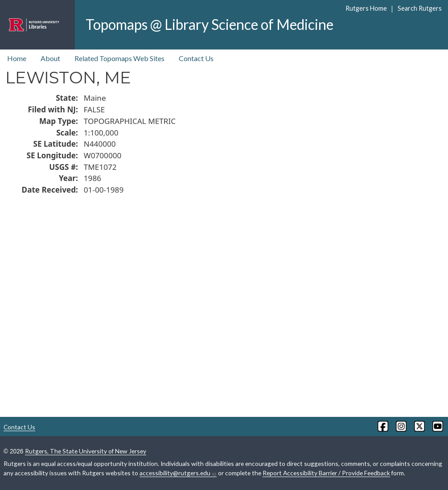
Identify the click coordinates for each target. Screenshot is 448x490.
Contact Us (196, 58)
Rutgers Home (366, 8)
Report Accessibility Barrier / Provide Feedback (326, 473)
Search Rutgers (420, 8)
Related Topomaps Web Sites (119, 58)
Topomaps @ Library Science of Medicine (210, 24)
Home (17, 58)
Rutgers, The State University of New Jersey (86, 451)
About (50, 58)
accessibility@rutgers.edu (178, 473)
